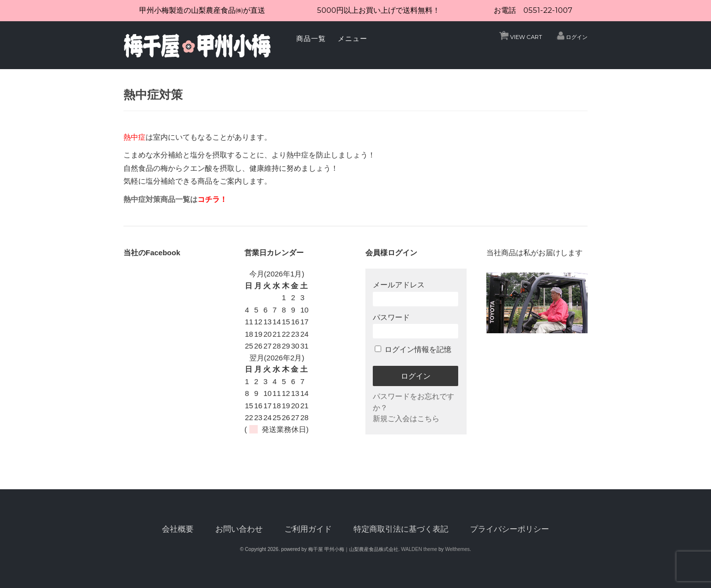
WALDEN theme (419, 549)
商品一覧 (311, 39)
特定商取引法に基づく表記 (401, 529)
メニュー (353, 39)
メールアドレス (415, 293)
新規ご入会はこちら (406, 418)
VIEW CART (522, 35)
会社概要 (178, 529)
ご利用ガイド (308, 529)
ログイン (577, 37)
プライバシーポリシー (510, 529)
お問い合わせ (239, 529)
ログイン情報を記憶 (413, 349)
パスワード (415, 326)
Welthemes (457, 549)
